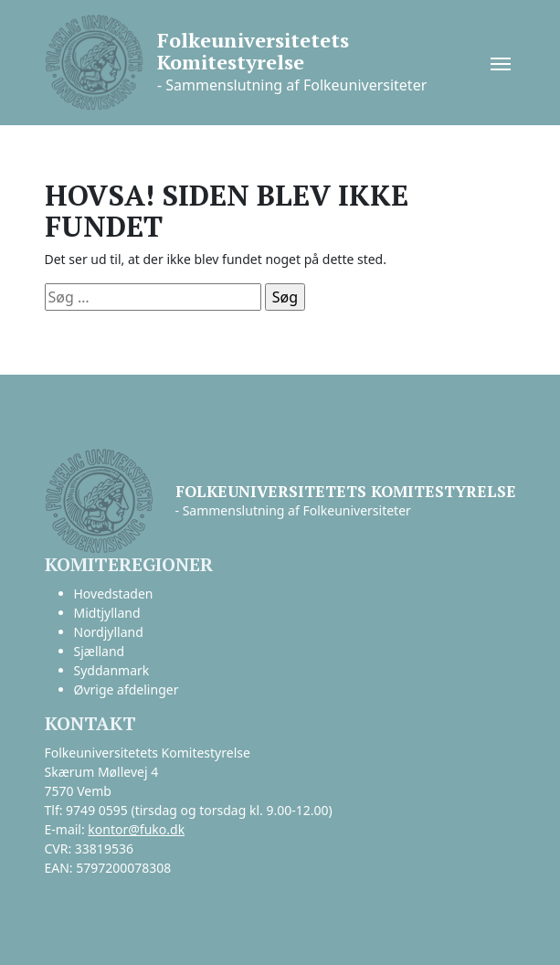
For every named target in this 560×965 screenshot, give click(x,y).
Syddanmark (112, 670)
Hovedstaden (114, 594)
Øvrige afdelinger (127, 689)
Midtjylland (107, 613)
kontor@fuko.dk (136, 829)
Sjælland (100, 651)
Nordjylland (109, 632)
